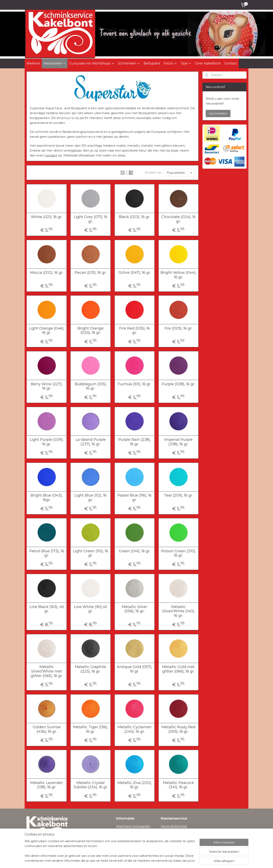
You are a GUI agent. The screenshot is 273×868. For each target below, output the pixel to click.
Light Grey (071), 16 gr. (91, 219)
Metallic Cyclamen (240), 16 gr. (135, 729)
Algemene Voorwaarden (133, 826)
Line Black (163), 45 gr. (47, 609)
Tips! (186, 63)
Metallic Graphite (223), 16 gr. (91, 669)
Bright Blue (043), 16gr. (47, 498)
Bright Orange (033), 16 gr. (91, 331)
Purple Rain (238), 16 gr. (134, 442)
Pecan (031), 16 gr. (91, 273)
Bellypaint (152, 63)
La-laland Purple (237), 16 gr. (91, 442)
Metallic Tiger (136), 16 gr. (91, 729)
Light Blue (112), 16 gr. (91, 498)
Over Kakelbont (208, 63)
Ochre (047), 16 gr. (135, 273)
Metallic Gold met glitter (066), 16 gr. (178, 669)
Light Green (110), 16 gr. (91, 553)
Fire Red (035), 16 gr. (135, 331)
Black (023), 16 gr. (134, 217)
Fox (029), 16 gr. (178, 328)
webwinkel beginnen (146, 860)
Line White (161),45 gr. (91, 609)
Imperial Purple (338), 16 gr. (178, 442)
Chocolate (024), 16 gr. (179, 219)
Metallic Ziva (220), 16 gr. (135, 785)
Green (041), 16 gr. (135, 551)
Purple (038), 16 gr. (178, 384)
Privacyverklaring (128, 831)
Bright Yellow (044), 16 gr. (178, 275)
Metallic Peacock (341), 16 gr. (179, 785)
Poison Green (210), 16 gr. (179, 553)
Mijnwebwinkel (182, 860)
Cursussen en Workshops (92, 63)
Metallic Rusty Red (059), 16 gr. (179, 729)
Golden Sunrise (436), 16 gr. (47, 729)
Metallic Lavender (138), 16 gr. (47, 785)
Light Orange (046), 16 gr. (47, 331)
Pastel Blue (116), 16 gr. (134, 498)
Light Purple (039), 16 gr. (47, 442)
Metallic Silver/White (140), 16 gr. (179, 611)
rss (131, 860)
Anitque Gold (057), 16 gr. (135, 669)
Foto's (170, 63)
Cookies (122, 835)
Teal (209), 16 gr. (178, 495)
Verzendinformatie (174, 826)
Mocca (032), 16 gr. (47, 273)
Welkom (33, 63)
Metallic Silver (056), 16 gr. (135, 609)
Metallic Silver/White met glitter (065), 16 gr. (47, 671)
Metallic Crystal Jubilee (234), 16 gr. (91, 785)
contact (51, 155)
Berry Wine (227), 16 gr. (47, 386)
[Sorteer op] (179, 173)
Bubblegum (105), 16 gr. (91, 386)
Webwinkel (55, 63)
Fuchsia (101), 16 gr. (134, 384)
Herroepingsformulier (176, 831)
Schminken (129, 63)
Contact (231, 63)
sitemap (124, 860)
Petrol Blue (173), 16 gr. (47, 553)
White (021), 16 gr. (47, 217)
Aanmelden (218, 113)
